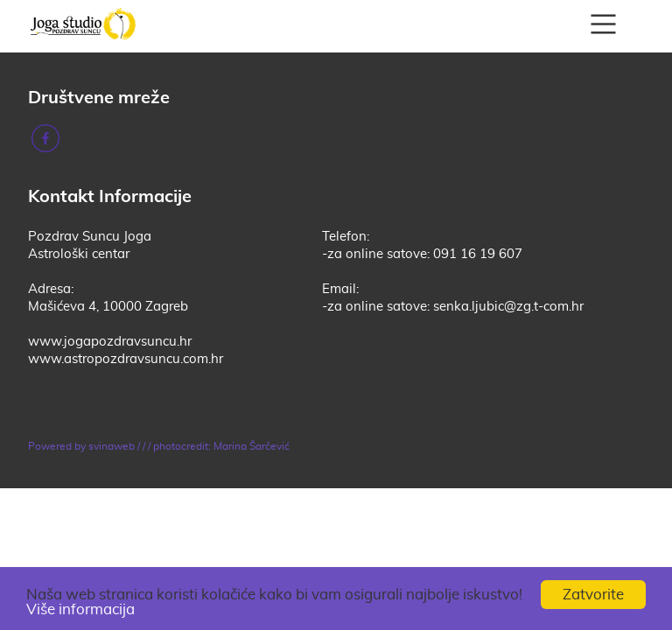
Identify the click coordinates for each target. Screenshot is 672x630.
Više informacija (80, 610)
